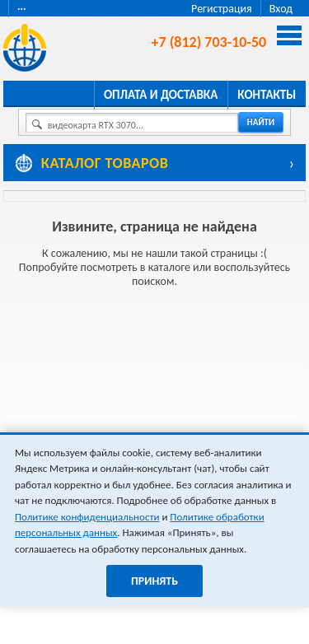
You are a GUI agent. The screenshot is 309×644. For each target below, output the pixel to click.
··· (22, 9)
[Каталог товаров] (155, 163)
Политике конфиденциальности (87, 517)
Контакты (267, 95)
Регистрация (222, 9)
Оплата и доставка (161, 95)
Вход (281, 9)
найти (261, 122)
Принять (154, 581)
